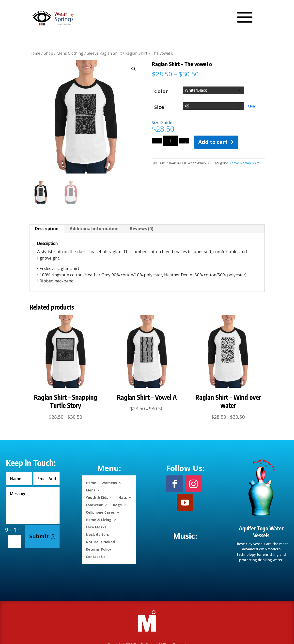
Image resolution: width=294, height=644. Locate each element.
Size (159, 107)
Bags (117, 505)
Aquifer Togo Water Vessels (261, 532)
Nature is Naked (100, 542)
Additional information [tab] (94, 229)
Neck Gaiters (97, 534)
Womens (109, 482)
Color (161, 91)
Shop (48, 53)
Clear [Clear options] (252, 106)
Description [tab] (47, 229)
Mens (91, 490)
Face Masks (96, 527)
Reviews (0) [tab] (141, 229)
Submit (39, 536)
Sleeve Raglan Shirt (104, 53)
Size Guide (162, 122)
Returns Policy (99, 549)
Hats (123, 497)
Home (35, 53)
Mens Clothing (70, 53)
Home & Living (99, 519)
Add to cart (213, 142)
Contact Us (96, 556)
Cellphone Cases (100, 512)
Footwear (94, 505)
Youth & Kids (97, 497)
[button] (134, 69)
